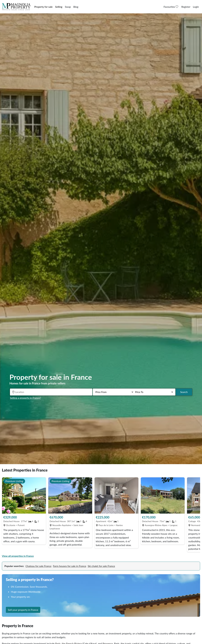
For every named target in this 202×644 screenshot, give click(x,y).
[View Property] (24, 495)
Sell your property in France (23, 615)
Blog (76, 7)
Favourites (171, 7)
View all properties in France (18, 556)
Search (184, 392)
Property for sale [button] (43, 7)
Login (196, 7)
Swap (68, 7)
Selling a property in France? (25, 398)
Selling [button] (59, 7)
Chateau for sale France (38, 566)
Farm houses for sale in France (70, 566)
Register (186, 7)
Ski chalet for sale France (101, 566)
